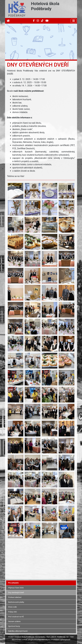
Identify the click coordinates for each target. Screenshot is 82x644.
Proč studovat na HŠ (16, 617)
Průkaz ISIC (13, 612)
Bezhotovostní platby (16, 602)
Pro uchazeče (13, 583)
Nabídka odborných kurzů (18, 631)
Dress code (13, 607)
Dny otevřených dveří (16, 593)
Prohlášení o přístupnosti (61, 640)
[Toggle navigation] (74, 21)
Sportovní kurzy (14, 626)
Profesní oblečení (15, 597)
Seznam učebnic (15, 621)
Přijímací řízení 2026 (16, 588)
